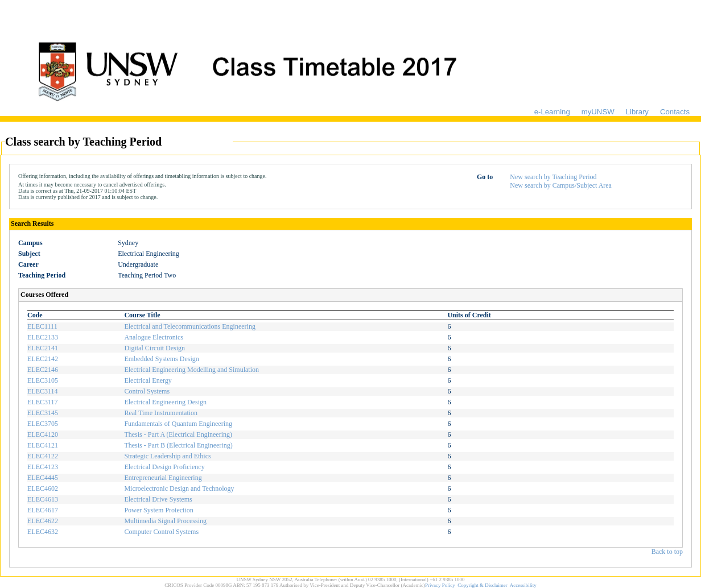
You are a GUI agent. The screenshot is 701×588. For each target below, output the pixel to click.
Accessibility (523, 585)
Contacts (675, 112)
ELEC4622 (43, 521)
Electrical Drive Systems (158, 499)
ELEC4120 (43, 434)
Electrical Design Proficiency (164, 467)
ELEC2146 (43, 370)
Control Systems (147, 391)
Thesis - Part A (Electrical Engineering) (178, 434)
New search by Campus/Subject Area (561, 185)
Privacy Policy (440, 585)
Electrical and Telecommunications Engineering (190, 326)
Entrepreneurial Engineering (163, 478)
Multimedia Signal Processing (165, 521)
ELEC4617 (43, 510)
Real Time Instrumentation (161, 413)
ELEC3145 (43, 413)
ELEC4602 (43, 488)
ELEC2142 (43, 359)
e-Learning (552, 112)
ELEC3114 (43, 391)
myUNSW (598, 112)
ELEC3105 (43, 380)
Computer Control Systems (161, 532)
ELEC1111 (42, 326)
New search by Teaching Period (553, 177)
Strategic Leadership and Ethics (167, 456)
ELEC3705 (43, 424)
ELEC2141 (43, 348)
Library (637, 112)
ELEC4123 (43, 467)
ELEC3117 (43, 402)
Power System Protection (158, 510)
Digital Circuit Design (154, 348)
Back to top (667, 552)
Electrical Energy (148, 380)
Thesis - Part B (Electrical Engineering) (178, 445)
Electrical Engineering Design (165, 402)
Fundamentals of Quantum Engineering (178, 424)
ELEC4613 (43, 499)
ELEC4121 (43, 445)
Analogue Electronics (154, 337)
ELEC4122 (43, 456)
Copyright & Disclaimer (483, 585)
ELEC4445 (43, 478)
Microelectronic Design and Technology (179, 488)
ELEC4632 (43, 532)
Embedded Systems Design (161, 359)
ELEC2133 (43, 337)
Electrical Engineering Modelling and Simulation (191, 370)
